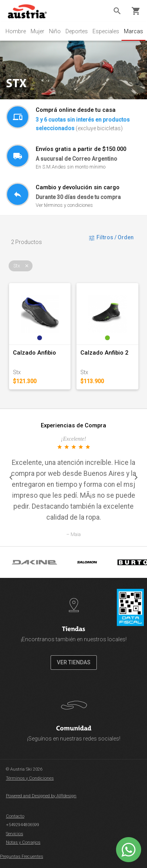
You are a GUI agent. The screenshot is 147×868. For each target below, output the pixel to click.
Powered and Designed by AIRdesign (41, 796)
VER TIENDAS (74, 662)
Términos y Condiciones (30, 778)
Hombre (16, 31)
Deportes (77, 31)
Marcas (133, 31)
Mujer (37, 31)
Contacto (15, 816)
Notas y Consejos (23, 842)
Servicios (15, 834)
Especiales (106, 31)
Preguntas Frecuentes (22, 856)
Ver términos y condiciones (64, 205)
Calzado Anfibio (34, 353)
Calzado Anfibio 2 (104, 353)
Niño (55, 31)
